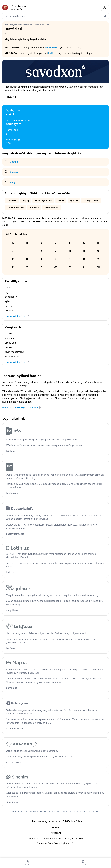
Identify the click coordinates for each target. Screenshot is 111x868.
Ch (98, 267)
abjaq (26, 200)
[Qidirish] (105, 16)
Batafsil (12, 97)
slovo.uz (44, 811)
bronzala (9, 311)
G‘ (70, 267)
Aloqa (55, 827)
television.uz (54, 811)
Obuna (40, 843)
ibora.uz (15, 811)
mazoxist (10, 333)
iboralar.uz (74, 811)
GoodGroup (54, 843)
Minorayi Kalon (43, 200)
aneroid (9, 306)
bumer (8, 347)
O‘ (55, 267)
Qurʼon (74, 200)
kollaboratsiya (12, 357)
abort (61, 200)
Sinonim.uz (51, 47)
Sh (84, 267)
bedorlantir (11, 297)
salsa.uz (24, 811)
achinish (34, 207)
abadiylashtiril (15, 207)
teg (7, 292)
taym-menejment (14, 352)
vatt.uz (65, 811)
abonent (12, 200)
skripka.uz (34, 811)
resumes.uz (85, 811)
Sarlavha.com (75, 398)
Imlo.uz (50, 398)
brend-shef (11, 343)
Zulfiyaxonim (91, 200)
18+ (72, 843)
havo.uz (96, 811)
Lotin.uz (53, 53)
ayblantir (10, 301)
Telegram (55, 833)
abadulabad (52, 207)
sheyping (10, 338)
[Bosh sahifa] (29, 8)
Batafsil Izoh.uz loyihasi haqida (22, 407)
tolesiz (8, 287)
